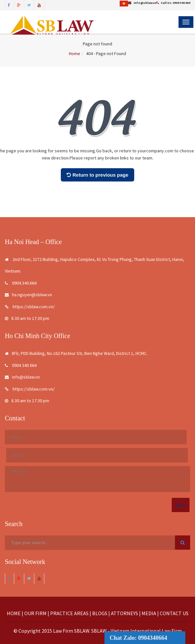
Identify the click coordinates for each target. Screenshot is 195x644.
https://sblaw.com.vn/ (30, 307)
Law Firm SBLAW (71, 631)
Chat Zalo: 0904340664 (138, 638)
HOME (14, 613)
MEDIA (149, 613)
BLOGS (100, 613)
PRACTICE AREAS (69, 613)
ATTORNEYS (125, 613)
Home (75, 53)
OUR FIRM (35, 613)
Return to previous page (98, 175)
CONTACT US (174, 613)
